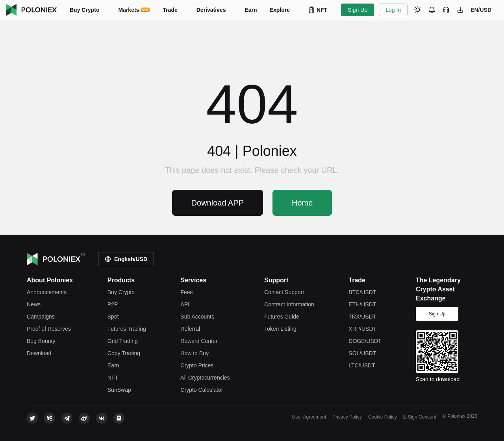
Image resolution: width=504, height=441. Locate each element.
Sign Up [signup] (437, 314)
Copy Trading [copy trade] (124, 353)
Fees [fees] (186, 292)
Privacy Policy (347, 417)
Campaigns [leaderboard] (41, 317)
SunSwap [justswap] (119, 390)
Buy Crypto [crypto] (121, 292)
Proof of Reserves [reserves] (49, 329)
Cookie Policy (383, 417)
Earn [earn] (113, 365)
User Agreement (309, 417)
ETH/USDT (362, 304)
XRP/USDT (362, 329)
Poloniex (32, 10)
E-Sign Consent (420, 417)
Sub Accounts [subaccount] (197, 317)
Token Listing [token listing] (280, 329)
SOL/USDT (362, 353)
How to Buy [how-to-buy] (195, 353)
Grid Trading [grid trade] (123, 341)
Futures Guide (282, 317)
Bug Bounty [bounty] (41, 341)
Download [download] (39, 353)
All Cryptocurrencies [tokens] (205, 378)
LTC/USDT (362, 365)
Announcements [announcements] (47, 292)
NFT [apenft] (113, 378)
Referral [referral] (190, 329)
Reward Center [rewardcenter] (199, 341)
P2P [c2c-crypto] (113, 304)
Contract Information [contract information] (289, 304)
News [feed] (34, 304)
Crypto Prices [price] (197, 365)
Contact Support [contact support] (284, 292)
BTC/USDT (362, 292)
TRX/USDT (362, 317)
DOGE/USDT (365, 341)
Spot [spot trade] (113, 317)
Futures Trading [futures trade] (127, 329)
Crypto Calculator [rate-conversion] (202, 390)
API (185, 304)
